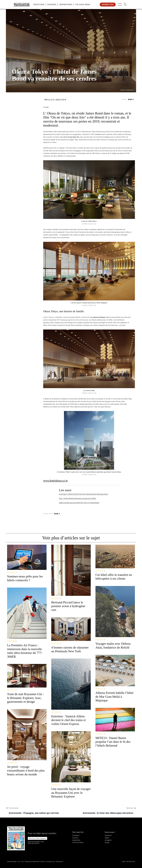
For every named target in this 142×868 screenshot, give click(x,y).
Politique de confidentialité (32, 862)
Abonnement (59, 862)
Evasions (52, 5)
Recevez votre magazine (37, 838)
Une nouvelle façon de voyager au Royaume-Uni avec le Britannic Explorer (71, 793)
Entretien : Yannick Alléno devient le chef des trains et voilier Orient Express (68, 720)
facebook (108, 835)
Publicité (43, 862)
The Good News (82, 5)
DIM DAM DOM (131, 862)
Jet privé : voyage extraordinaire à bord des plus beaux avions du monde (26, 771)
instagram (108, 840)
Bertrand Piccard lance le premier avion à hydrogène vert (68, 606)
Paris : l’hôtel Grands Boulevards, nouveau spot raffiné (78, 498)
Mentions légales (12, 862)
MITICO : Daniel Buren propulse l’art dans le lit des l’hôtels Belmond (113, 742)
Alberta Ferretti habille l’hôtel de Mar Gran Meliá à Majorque (114, 697)
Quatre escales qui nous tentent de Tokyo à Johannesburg (79, 503)
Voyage (15, 64)
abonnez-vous (108, 4)
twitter (107, 838)
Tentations (39, 5)
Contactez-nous (50, 862)
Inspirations (66, 5)
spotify (107, 842)
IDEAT (124, 862)
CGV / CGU (21, 862)
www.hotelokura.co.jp (55, 481)
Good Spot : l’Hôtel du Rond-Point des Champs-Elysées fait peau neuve (83, 494)
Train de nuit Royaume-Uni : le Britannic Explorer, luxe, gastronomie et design (25, 698)
